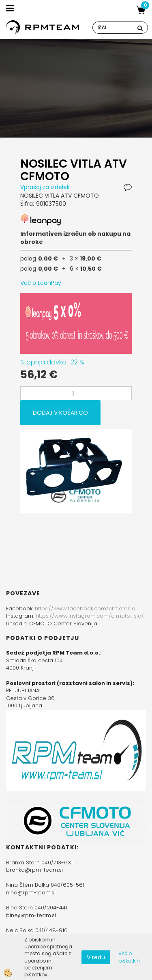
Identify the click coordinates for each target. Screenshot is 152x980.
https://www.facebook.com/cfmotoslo (85, 608)
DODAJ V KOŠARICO (60, 413)
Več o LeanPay (41, 283)
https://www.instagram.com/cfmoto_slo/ (90, 616)
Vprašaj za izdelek (45, 187)
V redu (96, 957)
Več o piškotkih (129, 957)
